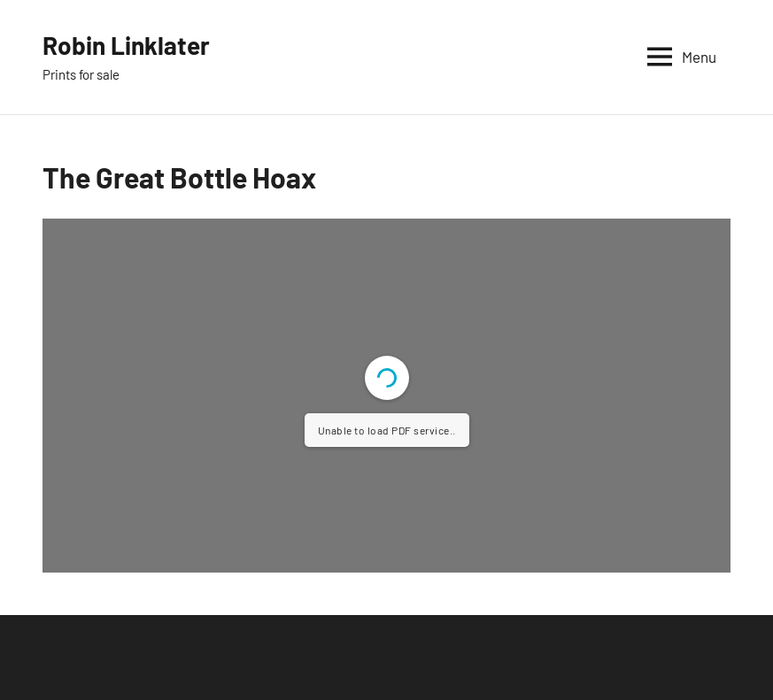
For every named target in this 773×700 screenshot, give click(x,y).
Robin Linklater (126, 45)
